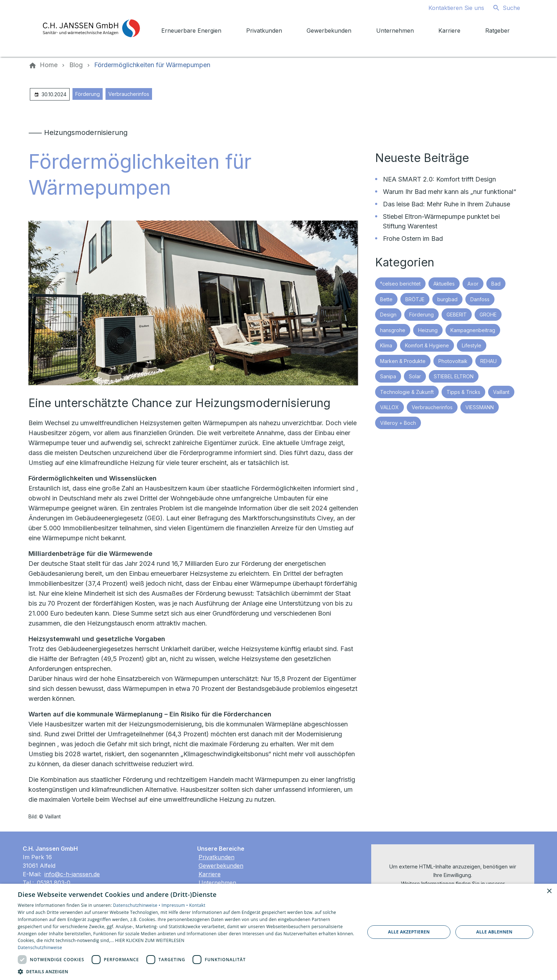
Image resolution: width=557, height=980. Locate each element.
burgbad (447, 299)
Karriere (210, 874)
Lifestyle (472, 345)
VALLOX (390, 407)
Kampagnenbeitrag (473, 330)
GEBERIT (457, 315)
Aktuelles (444, 284)
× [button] (549, 891)
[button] (186, 971)
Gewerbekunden (221, 866)
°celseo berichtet (400, 284)
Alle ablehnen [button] (494, 932)
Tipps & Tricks (463, 392)
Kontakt (197, 905)
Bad (496, 284)
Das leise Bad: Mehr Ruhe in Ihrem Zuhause (447, 204)
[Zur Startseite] (91, 28)
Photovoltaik (453, 361)
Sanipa (388, 376)
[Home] (49, 65)
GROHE (488, 315)
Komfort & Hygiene (427, 345)
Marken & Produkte (403, 361)
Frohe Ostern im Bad (413, 239)
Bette (386, 299)
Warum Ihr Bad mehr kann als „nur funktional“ (450, 192)
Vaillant (501, 392)
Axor (473, 284)
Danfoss (480, 299)
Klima (386, 345)
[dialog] (278, 932)
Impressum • (175, 905)
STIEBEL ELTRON (454, 376)
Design (388, 315)
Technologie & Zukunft (407, 392)
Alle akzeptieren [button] (409, 932)
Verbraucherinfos (129, 94)
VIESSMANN (480, 407)
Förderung (88, 94)
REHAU (488, 361)
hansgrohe (393, 330)
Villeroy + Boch (398, 423)
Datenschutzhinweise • (137, 905)
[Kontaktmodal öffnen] (451, 8)
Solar (415, 376)
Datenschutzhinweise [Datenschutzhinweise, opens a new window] (40, 947)
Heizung (428, 330)
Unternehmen (217, 883)
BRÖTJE (415, 299)
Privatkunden (217, 857)
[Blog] (76, 65)
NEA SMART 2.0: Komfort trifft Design (439, 179)
